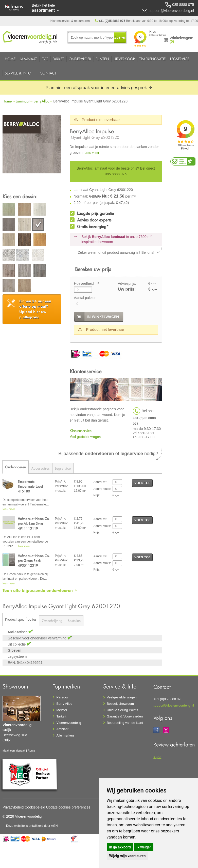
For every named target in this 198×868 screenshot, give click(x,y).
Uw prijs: (127, 289)
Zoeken (120, 37)
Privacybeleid (13, 807)
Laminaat (28, 59)
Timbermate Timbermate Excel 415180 (30, 486)
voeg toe (142, 483)
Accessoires (40, 468)
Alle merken (65, 735)
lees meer (9, 509)
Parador (62, 697)
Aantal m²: (101, 482)
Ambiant (62, 729)
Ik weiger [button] (144, 847)
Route (31, 751)
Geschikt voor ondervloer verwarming (38, 638)
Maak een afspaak (14, 751)
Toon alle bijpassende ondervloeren (38, 590)
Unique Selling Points (122, 710)
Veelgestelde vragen (122, 697)
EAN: (12, 663)
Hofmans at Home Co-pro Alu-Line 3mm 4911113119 (34, 523)
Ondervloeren (15, 467)
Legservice (180, 59)
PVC (45, 59)
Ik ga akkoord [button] (120, 847)
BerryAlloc (41, 101)
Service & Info (18, 73)
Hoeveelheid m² (86, 283)
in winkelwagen (103, 317)
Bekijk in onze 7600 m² (116, 239)
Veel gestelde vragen (85, 436)
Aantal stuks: (102, 489)
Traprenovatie (152, 59)
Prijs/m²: (61, 482)
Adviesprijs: (127, 283)
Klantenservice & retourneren (70, 21)
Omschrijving (52, 620)
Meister (62, 710)
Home (10, 59)
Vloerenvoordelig (69, 723)
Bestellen (74, 620)
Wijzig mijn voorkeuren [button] (128, 856)
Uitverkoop (124, 59)
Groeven (14, 650)
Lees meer (92, 152)
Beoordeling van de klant (125, 723)
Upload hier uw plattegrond (35, 309)
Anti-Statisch (18, 632)
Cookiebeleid (35, 807)
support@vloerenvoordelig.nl (174, 705)
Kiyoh (157, 757)
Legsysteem (17, 656)
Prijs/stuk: (62, 486)
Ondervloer (80, 59)
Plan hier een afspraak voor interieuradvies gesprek (99, 88)
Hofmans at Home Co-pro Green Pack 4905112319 (34, 560)
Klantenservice (81, 431)
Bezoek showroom (120, 704)
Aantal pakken (85, 298)
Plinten (102, 59)
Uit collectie (17, 644)
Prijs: (97, 495)
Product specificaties (21, 619)
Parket (58, 59)
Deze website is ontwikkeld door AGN (32, 826)
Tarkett (61, 716)
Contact (48, 73)
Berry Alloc (64, 704)
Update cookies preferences (68, 807)
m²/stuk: (60, 491)
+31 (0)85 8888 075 (112, 21)
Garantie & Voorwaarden (125, 716)
